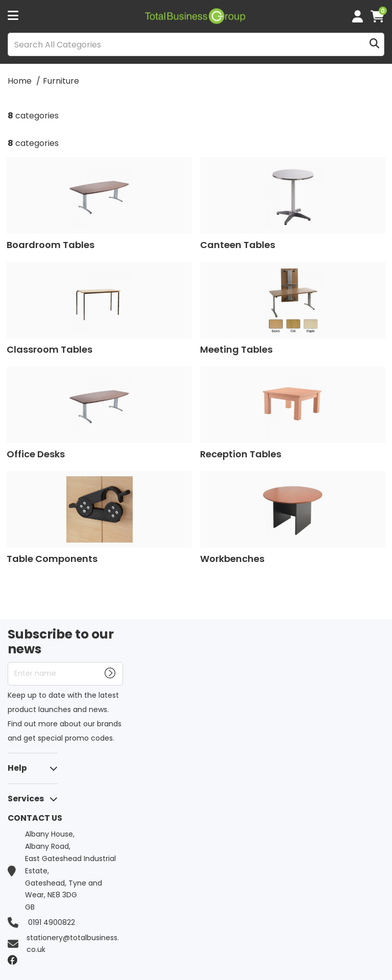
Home (20, 81)
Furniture (61, 81)
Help (17, 768)
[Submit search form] (374, 45)
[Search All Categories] (196, 44)
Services (26, 799)
